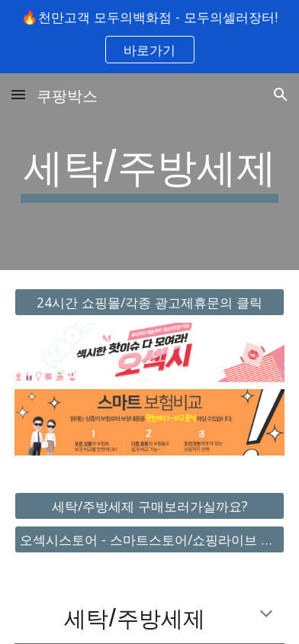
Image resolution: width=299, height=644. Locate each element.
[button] (18, 94)
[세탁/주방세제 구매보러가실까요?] (149, 506)
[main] (149, 172)
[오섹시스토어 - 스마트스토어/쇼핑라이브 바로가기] (149, 540)
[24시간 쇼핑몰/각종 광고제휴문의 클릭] (149, 303)
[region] (149, 37)
